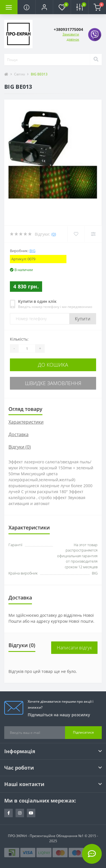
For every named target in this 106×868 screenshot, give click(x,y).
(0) (54, 234)
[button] (44, 7)
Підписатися (83, 732)
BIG (32, 251)
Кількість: (19, 339)
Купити (83, 319)
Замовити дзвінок (71, 37)
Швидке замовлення (53, 383)
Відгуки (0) (20, 447)
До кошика (53, 365)
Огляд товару (25, 409)
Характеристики (26, 422)
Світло (20, 74)
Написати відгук (74, 648)
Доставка (19, 434)
